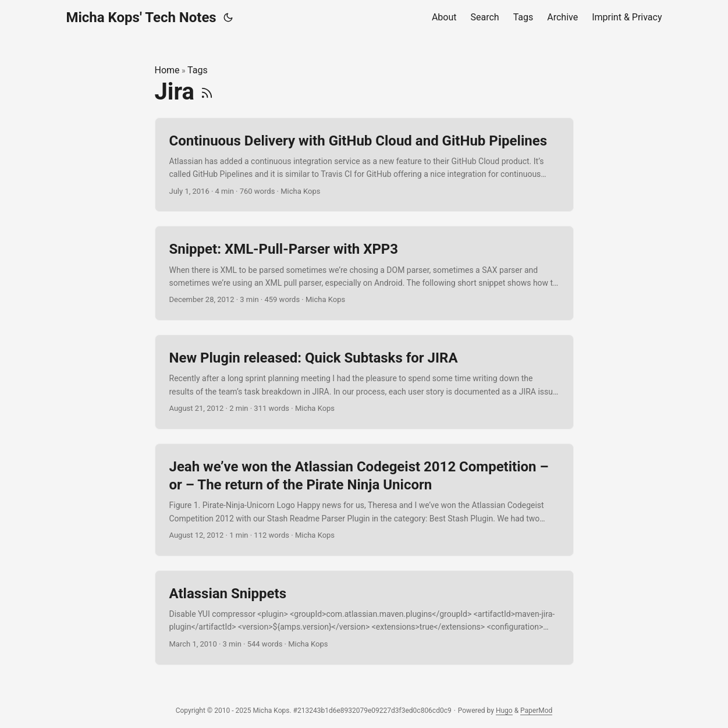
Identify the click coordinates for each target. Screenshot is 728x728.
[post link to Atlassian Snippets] (364, 618)
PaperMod (536, 711)
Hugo (504, 711)
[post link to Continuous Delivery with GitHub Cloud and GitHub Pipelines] (364, 165)
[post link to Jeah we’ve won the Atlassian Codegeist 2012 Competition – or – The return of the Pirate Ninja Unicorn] (364, 500)
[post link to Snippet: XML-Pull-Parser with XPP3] (364, 273)
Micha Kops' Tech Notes (141, 17)
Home (167, 70)
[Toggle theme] (228, 17)
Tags (198, 70)
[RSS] (207, 92)
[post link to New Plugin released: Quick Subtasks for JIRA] (364, 382)
